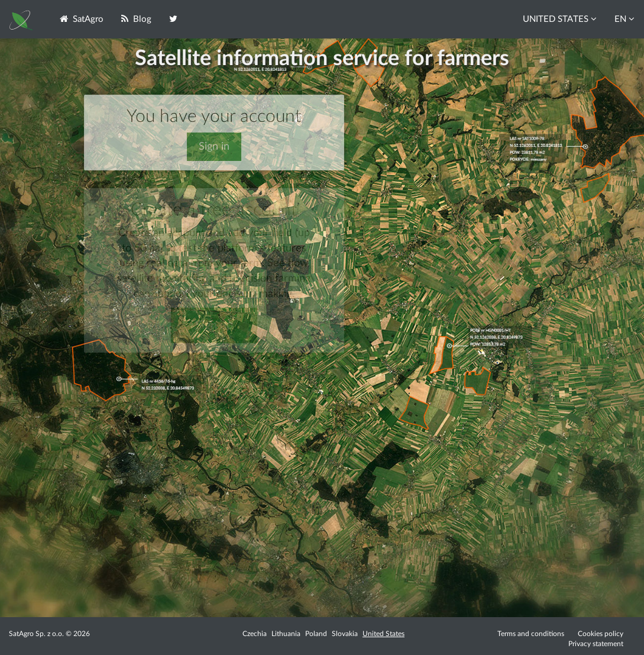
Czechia (255, 634)
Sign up (214, 325)
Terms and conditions (531, 634)
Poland (316, 634)
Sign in (214, 147)
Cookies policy (601, 634)
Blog (136, 19)
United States (384, 634)
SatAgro (82, 19)
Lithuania (286, 634)
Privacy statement (596, 644)
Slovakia (345, 634)
